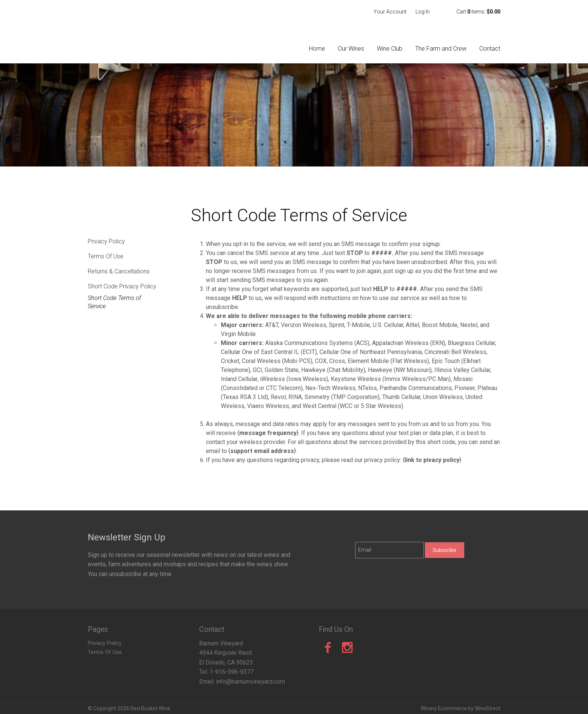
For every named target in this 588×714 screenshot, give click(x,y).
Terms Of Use (106, 256)
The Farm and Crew (441, 49)
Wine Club (390, 49)
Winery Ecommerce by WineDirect (460, 708)
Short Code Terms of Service (114, 302)
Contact (490, 49)
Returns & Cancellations (119, 271)
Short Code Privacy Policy (122, 286)
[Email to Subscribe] (389, 550)
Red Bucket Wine (136, 31)
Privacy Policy (106, 241)
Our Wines (351, 49)
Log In (423, 12)
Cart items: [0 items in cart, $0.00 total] (478, 12)
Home (317, 49)
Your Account (390, 12)
